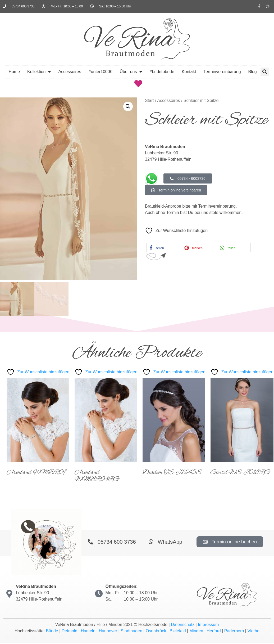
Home (14, 72)
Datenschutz (183, 625)
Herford (214, 632)
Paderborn (234, 632)
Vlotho (253, 632)
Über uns (131, 72)
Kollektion (39, 72)
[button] (265, 72)
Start (149, 100)
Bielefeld (178, 632)
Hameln (88, 632)
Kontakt (189, 72)
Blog (253, 72)
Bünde (52, 632)
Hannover (108, 632)
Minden (196, 632)
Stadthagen (131, 632)
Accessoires (70, 72)
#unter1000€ (101, 72)
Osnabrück (156, 632)
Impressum (208, 625)
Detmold (70, 632)
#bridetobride (162, 72)
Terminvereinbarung (222, 72)
